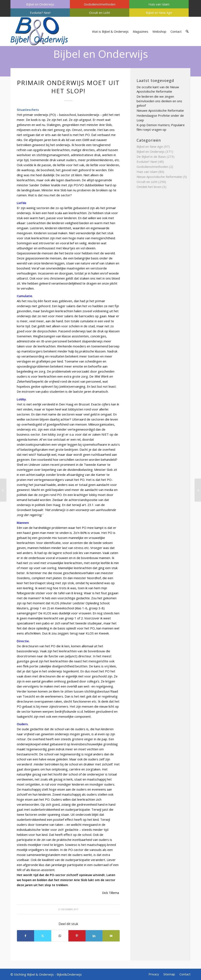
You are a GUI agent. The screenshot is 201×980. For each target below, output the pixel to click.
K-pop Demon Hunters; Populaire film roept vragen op (161, 127)
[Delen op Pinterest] (77, 936)
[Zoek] (187, 31)
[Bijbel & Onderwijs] (39, 31)
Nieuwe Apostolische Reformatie (160, 110)
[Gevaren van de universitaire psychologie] (198, 490)
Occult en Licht (100, 13)
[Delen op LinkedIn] (94, 936)
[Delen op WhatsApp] (60, 936)
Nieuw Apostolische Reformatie (159, 177)
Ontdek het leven (149, 187)
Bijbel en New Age (159, 13)
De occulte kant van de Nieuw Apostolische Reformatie (158, 89)
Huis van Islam (159, 4)
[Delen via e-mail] (111, 936)
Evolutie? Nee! (40, 13)
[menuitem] (40, 4)
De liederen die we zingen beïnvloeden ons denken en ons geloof (159, 101)
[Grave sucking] (3, 490)
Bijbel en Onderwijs (40, 4)
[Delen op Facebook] (26, 936)
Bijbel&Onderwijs (69, 974)
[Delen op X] (43, 936)
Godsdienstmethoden (100, 4)
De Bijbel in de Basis (151, 157)
